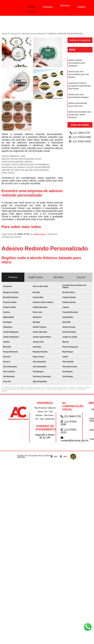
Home (32, 7)
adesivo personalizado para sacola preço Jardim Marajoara (80, 114)
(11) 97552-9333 (80, 141)
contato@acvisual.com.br (72, 439)
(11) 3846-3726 (80, 132)
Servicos (65, 5)
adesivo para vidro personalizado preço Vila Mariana (79, 74)
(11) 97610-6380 (80, 137)
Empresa (48, 7)
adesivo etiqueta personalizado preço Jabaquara (77, 63)
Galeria (82, 7)
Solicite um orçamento (80, 40)
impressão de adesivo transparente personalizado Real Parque (80, 86)
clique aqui (39, 234)
